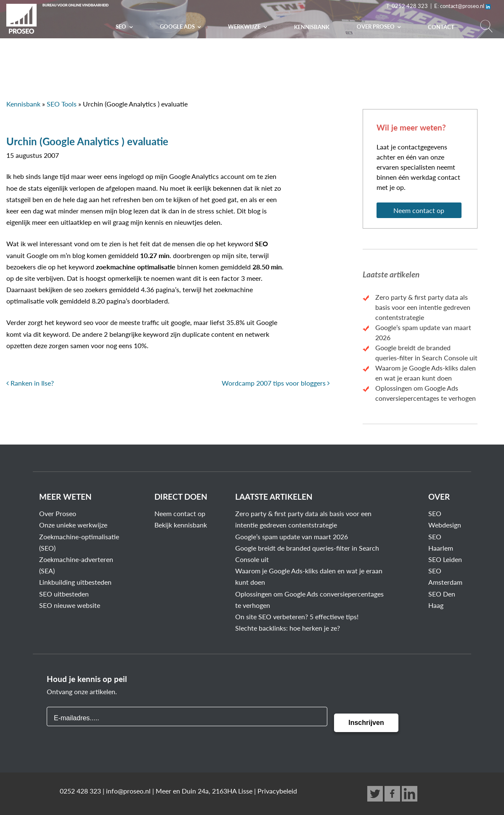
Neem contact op (419, 210)
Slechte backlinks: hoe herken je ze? (288, 628)
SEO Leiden (445, 559)
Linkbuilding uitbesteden (75, 582)
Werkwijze (245, 27)
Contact (441, 27)
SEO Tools (62, 104)
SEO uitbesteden (64, 594)
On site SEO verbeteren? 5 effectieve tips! (297, 617)
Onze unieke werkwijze (73, 525)
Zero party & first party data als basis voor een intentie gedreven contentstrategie (423, 307)
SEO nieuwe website (70, 605)
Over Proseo (58, 513)
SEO (122, 27)
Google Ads (178, 27)
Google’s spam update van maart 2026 (292, 537)
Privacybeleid (277, 791)
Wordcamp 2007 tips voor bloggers (276, 383)
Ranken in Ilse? (30, 383)
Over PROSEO (376, 27)
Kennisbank (312, 27)
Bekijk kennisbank (181, 525)
